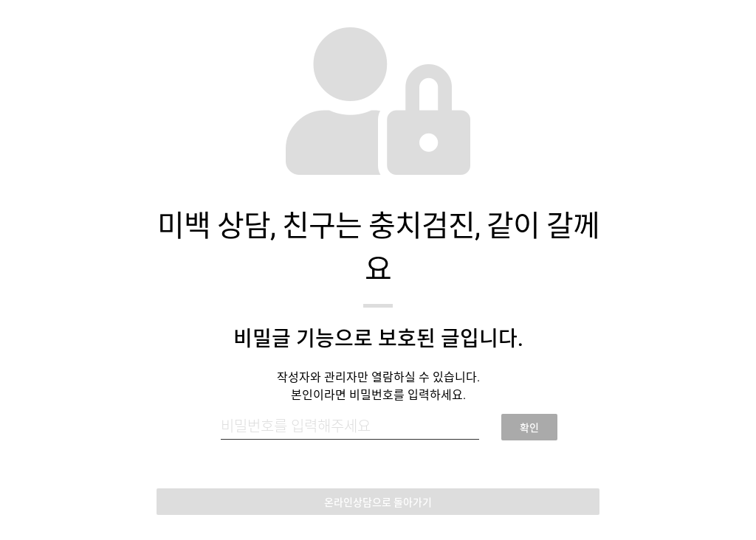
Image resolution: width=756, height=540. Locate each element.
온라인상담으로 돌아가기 (378, 502)
